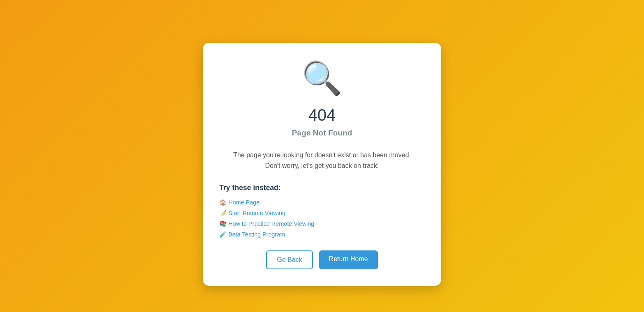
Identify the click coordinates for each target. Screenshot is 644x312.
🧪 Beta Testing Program (252, 234)
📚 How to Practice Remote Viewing (267, 224)
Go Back (289, 260)
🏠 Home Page (239, 202)
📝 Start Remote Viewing (252, 213)
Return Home (348, 259)
